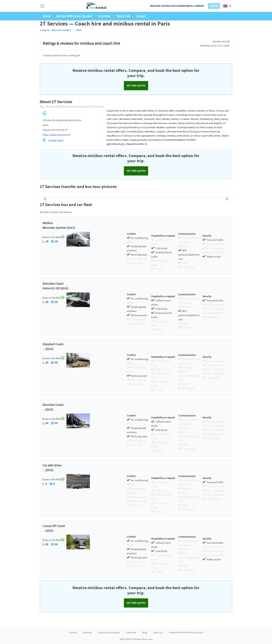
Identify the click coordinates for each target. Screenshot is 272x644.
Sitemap (87, 632)
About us (158, 632)
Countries (104, 16)
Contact (141, 16)
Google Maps (56, 140)
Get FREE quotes (136, 86)
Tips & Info (123, 16)
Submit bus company (109, 632)
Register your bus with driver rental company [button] (177, 6)
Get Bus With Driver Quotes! (74, 16)
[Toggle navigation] (42, 6)
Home (46, 16)
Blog (145, 632)
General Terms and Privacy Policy (186, 632)
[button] (45, 199)
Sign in (214, 6)
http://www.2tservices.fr (57, 135)
